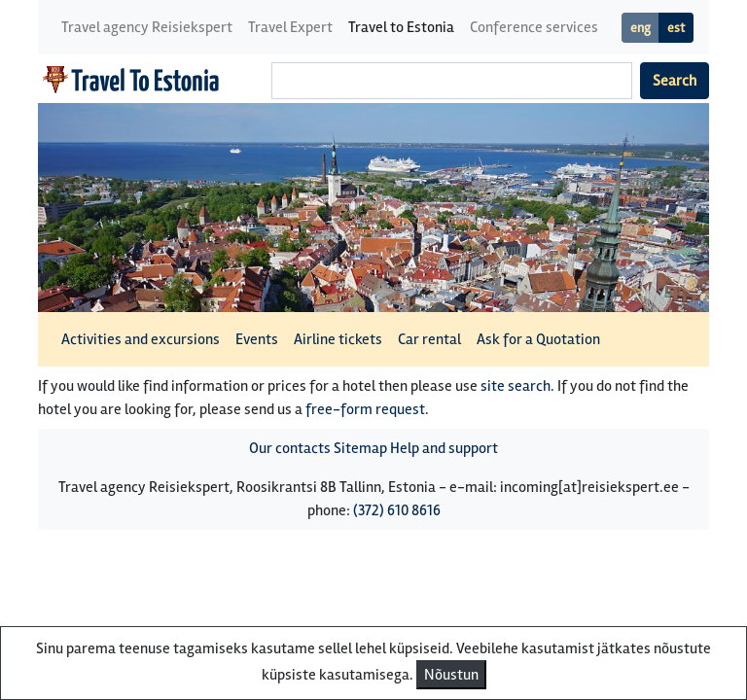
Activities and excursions (141, 339)
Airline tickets (338, 339)
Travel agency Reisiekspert (147, 27)
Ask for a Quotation (538, 339)
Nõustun (451, 675)
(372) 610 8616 (397, 510)
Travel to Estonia (401, 27)
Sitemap (360, 448)
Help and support (444, 448)
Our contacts (290, 448)
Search (675, 81)
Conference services (534, 27)
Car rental (429, 339)
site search (516, 386)
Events (257, 339)
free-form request (365, 409)
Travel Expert (290, 27)
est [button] (676, 28)
